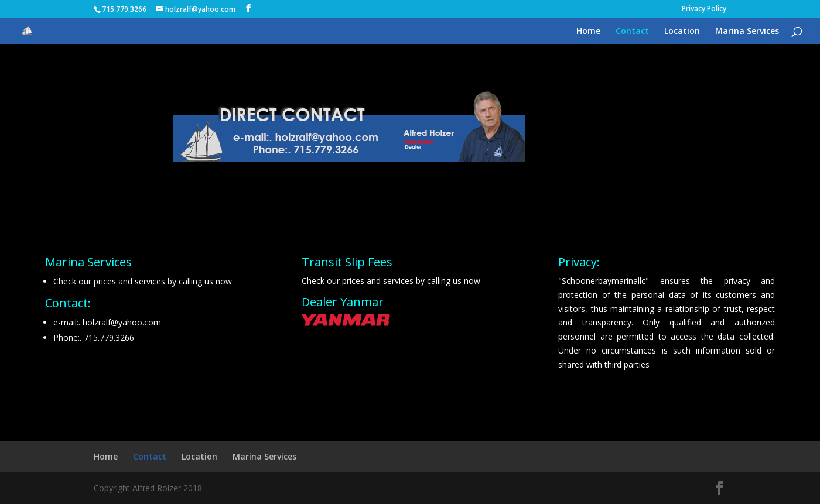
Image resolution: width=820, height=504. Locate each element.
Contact (632, 32)
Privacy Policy (704, 9)
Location (682, 32)
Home (588, 32)
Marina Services (747, 32)
